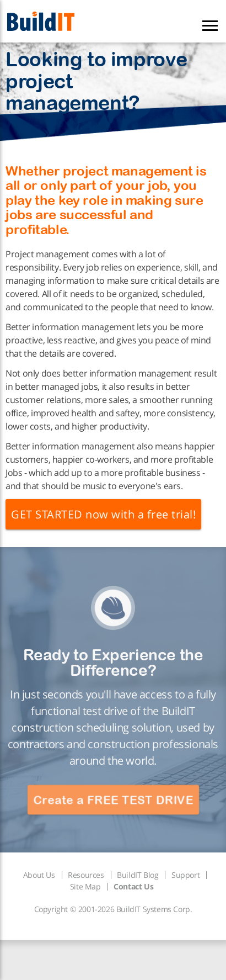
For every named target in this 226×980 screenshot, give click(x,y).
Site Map (85, 886)
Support (185, 875)
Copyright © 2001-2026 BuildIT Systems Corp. (113, 909)
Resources (86, 875)
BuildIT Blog (138, 875)
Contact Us (133, 886)
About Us (39, 875)
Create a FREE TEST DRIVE (113, 799)
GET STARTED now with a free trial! (103, 514)
